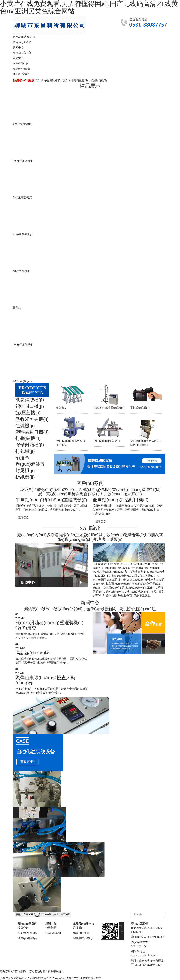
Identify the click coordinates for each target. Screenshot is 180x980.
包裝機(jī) (25, 426)
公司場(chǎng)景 (28, 933)
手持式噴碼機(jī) (140, 408)
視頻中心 (18, 58)
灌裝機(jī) (79, 928)
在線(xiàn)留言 (22, 69)
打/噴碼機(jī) (28, 438)
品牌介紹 (23, 928)
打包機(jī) (25, 451)
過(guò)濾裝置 (30, 464)
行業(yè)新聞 (53, 933)
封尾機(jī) (25, 470)
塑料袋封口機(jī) (32, 432)
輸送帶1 (61, 408)
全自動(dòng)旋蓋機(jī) (107, 441)
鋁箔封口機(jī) (30, 406)
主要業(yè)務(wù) (84, 924)
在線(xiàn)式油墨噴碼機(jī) (109, 408)
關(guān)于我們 (22, 42)
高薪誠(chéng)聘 (33, 653)
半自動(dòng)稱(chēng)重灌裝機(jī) (51, 500)
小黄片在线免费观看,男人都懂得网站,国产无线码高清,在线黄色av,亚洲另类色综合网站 (51, 978)
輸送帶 (22, 458)
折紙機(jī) (25, 477)
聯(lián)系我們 (21, 74)
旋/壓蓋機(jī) (28, 413)
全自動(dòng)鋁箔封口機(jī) (121, 500)
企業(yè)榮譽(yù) (28, 938)
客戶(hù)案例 (21, 63)
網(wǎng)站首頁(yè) (25, 37)
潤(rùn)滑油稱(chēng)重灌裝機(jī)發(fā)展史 (50, 625)
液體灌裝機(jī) (30, 400)
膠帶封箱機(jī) (30, 445)
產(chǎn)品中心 (22, 53)
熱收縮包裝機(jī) (32, 419)
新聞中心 (18, 47)
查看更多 (24, 517)
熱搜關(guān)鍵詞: (24, 80)
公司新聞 (51, 928)
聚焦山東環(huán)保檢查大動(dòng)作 (45, 680)
